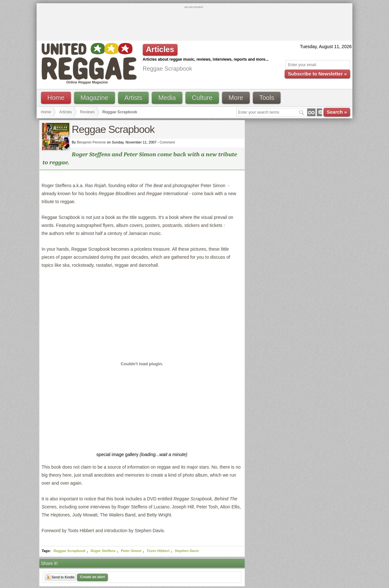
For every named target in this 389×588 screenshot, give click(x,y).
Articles (66, 112)
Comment (167, 142)
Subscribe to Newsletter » (317, 74)
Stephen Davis (187, 551)
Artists (134, 98)
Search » (337, 112)
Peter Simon (131, 551)
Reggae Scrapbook (70, 551)
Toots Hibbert (158, 551)
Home (56, 98)
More (236, 98)
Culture (202, 98)
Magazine (95, 98)
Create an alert (92, 577)
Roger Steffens (103, 551)
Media (167, 98)
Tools (267, 98)
